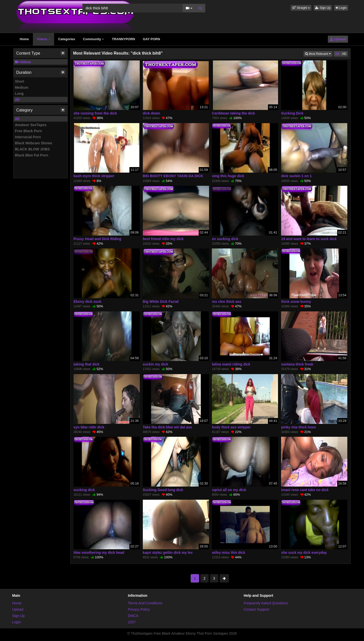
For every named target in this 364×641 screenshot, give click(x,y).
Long (19, 94)
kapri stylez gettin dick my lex (168, 553)
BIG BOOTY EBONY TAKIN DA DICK (173, 176)
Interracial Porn (28, 137)
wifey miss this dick (229, 553)
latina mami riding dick (231, 364)
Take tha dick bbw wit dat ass (167, 427)
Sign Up (323, 8)
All (17, 100)
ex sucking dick (225, 239)
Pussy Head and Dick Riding (97, 239)
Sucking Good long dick (163, 490)
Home (24, 39)
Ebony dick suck (87, 302)
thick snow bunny (296, 302)
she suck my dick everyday (304, 553)
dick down (151, 113)
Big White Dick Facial (161, 302)
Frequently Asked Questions (266, 603)
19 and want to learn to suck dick (309, 239)
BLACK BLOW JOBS (32, 149)
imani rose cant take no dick (305, 490)
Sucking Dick (292, 113)
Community (93, 39)
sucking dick (84, 490)
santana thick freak (297, 364)
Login (341, 8)
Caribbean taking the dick (233, 113)
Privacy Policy (139, 609)
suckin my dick (155, 364)
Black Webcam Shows (34, 143)
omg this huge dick (228, 176)
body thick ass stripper (231, 427)
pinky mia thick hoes (299, 427)
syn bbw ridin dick (89, 427)
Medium (22, 87)
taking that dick (87, 364)
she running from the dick (95, 113)
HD (344, 54)
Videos (43, 39)
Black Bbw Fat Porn (31, 155)
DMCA (133, 616)
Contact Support (256, 609)
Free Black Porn (28, 131)
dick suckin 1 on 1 (296, 176)
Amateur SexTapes (31, 125)
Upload (338, 39)
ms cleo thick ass (226, 302)
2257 (132, 622)
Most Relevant (319, 53)
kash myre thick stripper (94, 176)
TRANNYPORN (123, 39)
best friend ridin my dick (163, 239)
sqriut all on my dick (229, 490)
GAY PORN (151, 39)
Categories (67, 39)
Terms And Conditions (145, 603)
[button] (301, 8)
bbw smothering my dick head (99, 553)
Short (20, 81)
